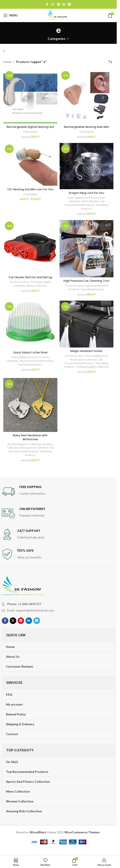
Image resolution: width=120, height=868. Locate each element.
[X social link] (53, 4)
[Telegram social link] (69, 4)
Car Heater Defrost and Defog (30, 277)
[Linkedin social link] (64, 4)
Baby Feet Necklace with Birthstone (30, 437)
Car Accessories (19, 282)
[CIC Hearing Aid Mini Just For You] (30, 164)
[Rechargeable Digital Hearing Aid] (30, 96)
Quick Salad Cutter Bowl (30, 352)
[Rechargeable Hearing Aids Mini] (87, 96)
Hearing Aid (30, 132)
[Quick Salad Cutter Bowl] (30, 325)
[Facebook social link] (47, 4)
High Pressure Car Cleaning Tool (86, 281)
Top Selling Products (92, 289)
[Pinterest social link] (58, 4)
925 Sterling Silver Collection (24, 444)
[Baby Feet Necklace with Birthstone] (30, 405)
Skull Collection (90, 201)
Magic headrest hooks (86, 351)
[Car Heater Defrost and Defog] (30, 247)
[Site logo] (58, 15)
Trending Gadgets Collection (92, 367)
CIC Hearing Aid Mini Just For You (30, 189)
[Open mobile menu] (11, 15)
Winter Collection (37, 286)
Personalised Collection (34, 448)
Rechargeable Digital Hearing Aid (30, 127)
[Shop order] (110, 62)
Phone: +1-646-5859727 (24, 604)
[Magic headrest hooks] (87, 324)
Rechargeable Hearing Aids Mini (86, 127)
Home (7, 62)
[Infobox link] (58, 492)
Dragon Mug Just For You (86, 193)
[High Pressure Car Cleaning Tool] (87, 249)
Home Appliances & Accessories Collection (89, 358)
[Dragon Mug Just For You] (87, 166)
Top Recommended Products (85, 203)
